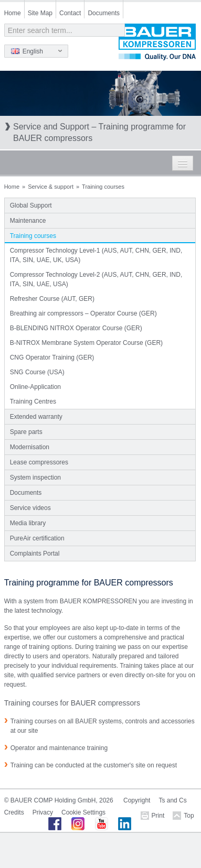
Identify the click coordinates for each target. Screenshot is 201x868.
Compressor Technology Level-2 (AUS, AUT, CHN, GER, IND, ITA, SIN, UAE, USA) (96, 279)
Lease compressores (39, 462)
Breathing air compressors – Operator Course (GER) (83, 313)
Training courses (33, 236)
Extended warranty (36, 417)
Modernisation (30, 447)
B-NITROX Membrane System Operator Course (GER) (86, 343)
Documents (104, 13)
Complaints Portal (35, 554)
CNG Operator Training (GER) (52, 357)
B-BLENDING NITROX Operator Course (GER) (76, 328)
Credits (14, 812)
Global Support (31, 205)
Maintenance (28, 221)
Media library (28, 523)
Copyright (137, 800)
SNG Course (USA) (37, 372)
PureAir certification (37, 538)
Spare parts (26, 432)
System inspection (35, 478)
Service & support (51, 187)
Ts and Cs (172, 800)
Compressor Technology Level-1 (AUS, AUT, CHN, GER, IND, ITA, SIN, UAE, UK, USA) (96, 255)
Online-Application (35, 387)
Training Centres (33, 402)
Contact (70, 13)
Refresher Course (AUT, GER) (52, 299)
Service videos (30, 508)
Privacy (43, 812)
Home (13, 13)
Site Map (40, 13)
